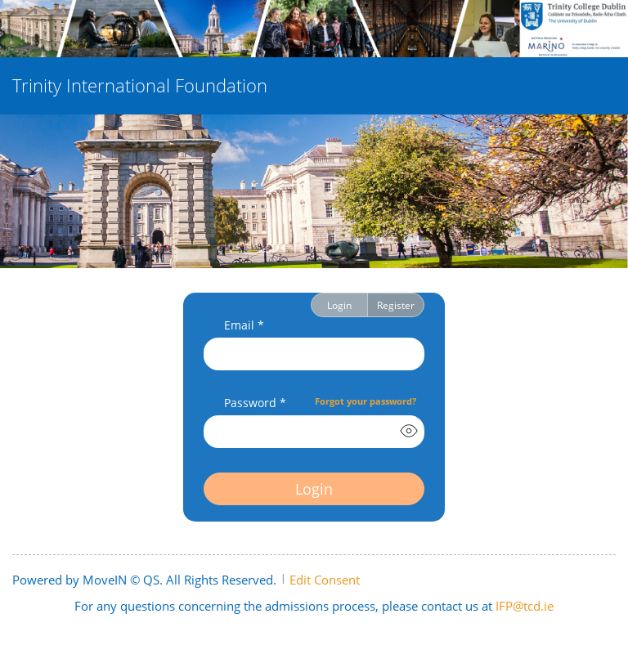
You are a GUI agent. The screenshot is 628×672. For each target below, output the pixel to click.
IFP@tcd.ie (525, 606)
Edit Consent (325, 580)
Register (396, 305)
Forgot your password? (366, 401)
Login (339, 305)
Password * (255, 403)
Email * (244, 325)
